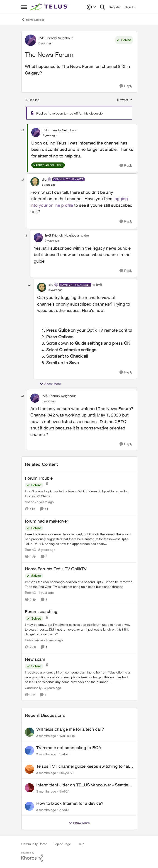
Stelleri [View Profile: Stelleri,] (64, 754)
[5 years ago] (44, 502)
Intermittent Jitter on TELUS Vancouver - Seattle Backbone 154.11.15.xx (82, 785)
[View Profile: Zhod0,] (29, 806)
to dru (85, 235)
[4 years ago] (53, 640)
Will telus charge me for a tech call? (70, 729)
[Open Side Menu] (24, 7)
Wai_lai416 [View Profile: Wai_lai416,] (67, 735)
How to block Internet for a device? (70, 803)
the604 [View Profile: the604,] (64, 791)
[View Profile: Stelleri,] (29, 751)
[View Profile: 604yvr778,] (29, 769)
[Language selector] (91, 7)
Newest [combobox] (125, 100)
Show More (50, 384)
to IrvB (97, 285)
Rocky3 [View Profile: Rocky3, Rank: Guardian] (30, 550)
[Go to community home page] (50, 7)
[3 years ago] (52, 688)
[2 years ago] (46, 550)
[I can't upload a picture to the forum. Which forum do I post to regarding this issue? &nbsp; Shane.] (79, 494)
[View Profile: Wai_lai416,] (29, 732)
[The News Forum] (50, 135)
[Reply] (126, 86)
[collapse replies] (23, 131)
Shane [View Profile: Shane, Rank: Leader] (30, 502)
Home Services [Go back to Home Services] (33, 20)
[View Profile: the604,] (29, 788)
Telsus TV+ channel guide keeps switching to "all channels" (83, 766)
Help (81, 844)
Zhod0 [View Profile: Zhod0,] (64, 810)
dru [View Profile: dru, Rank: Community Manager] (44, 179)
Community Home (34, 844)
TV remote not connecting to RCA (69, 748)
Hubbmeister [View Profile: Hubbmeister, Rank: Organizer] (34, 640)
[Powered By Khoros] (79, 857)
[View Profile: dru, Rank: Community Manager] (35, 182)
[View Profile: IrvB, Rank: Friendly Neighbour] (31, 40)
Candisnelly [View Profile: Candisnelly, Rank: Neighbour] (33, 688)
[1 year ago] (45, 592)
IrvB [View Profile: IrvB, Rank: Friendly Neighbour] (41, 38)
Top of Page (62, 844)
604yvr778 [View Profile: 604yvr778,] (67, 773)
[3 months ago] (46, 735)
